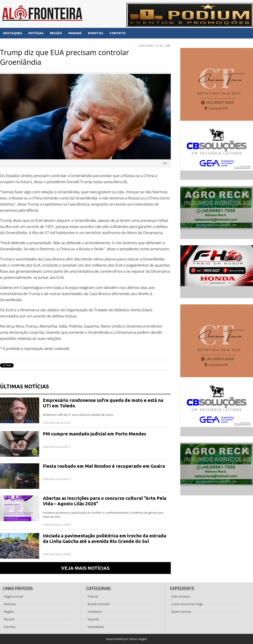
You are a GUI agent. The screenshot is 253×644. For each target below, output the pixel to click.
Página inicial (14, 596)
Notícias (10, 604)
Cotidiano (95, 611)
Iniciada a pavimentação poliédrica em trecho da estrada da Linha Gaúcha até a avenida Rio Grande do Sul (104, 538)
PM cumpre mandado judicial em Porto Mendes (94, 434)
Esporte (93, 619)
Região (9, 611)
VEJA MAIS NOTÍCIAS (85, 568)
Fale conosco (181, 596)
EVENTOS (96, 33)
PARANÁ (75, 33)
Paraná (9, 619)
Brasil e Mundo (99, 604)
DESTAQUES (13, 33)
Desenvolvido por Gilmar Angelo (127, 639)
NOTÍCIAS (36, 33)
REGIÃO (56, 33)
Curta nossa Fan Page (187, 604)
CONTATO (117, 33)
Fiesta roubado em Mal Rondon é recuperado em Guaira (104, 466)
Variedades (96, 627)
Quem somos (181, 611)
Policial (93, 596)
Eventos (10, 627)
